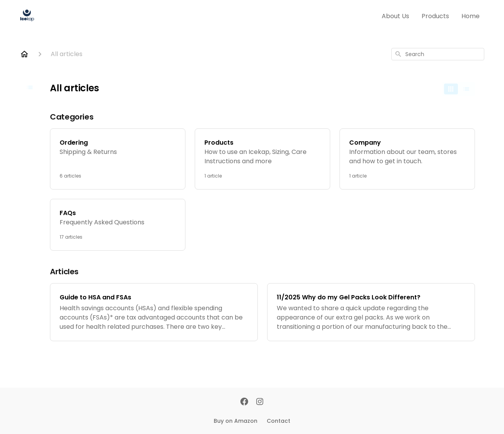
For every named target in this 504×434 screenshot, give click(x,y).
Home (471, 16)
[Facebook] (244, 402)
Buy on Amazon (236, 421)
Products (435, 16)
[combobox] (438, 54)
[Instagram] (260, 402)
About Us (395, 16)
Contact (279, 421)
